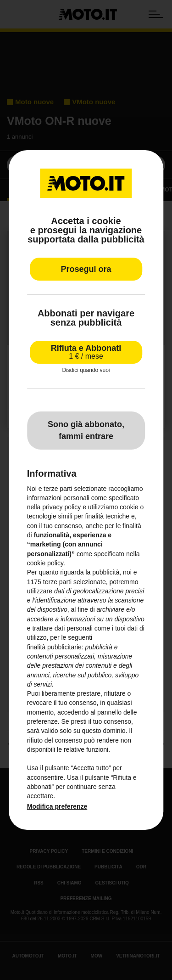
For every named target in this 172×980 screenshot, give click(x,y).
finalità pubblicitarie (54, 647)
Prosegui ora (86, 269)
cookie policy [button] (45, 563)
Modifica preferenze (57, 806)
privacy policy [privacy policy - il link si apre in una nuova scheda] (61, 507)
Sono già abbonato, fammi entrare (86, 430)
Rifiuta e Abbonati (86, 352)
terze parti (57, 582)
